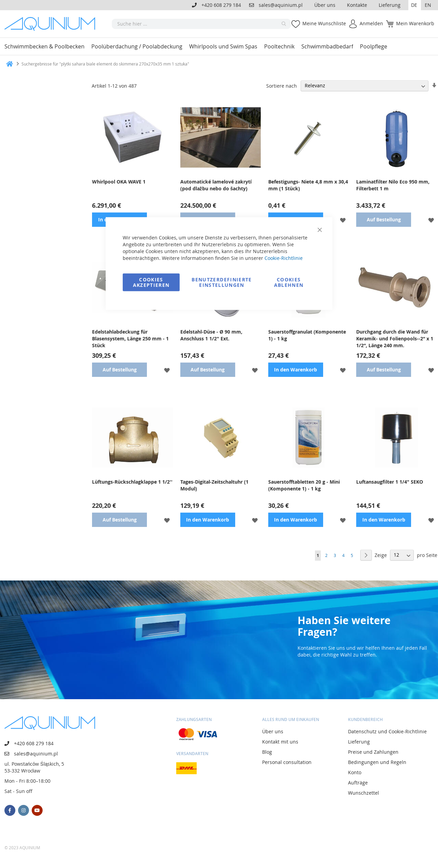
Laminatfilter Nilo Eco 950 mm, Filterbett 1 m (393, 185)
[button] (415, 5)
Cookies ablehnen (289, 282)
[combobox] (201, 24)
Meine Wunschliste (324, 23)
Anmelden (371, 23)
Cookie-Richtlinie (284, 258)
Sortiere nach (282, 85)
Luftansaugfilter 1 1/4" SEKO (390, 482)
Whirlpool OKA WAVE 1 (119, 182)
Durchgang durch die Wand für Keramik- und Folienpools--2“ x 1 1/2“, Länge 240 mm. (395, 339)
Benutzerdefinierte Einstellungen (222, 282)
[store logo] (52, 24)
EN (428, 5)
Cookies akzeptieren (151, 282)
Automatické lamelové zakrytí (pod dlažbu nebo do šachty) (216, 185)
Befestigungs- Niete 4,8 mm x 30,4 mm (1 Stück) (308, 185)
